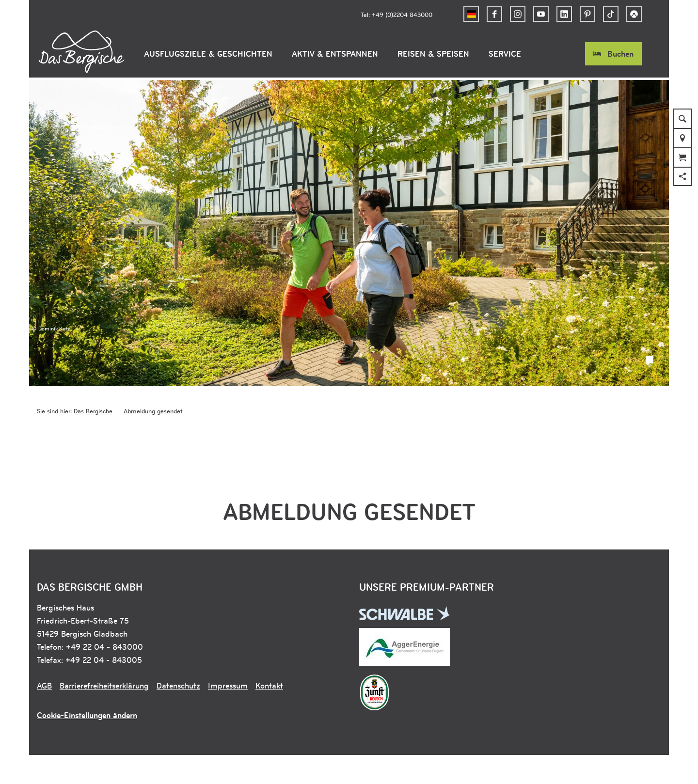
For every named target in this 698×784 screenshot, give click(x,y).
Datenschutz (178, 686)
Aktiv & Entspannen (335, 54)
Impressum (228, 686)
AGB (44, 686)
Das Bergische (93, 411)
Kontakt (269, 686)
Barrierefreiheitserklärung (104, 686)
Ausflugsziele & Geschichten (208, 54)
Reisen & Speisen (433, 54)
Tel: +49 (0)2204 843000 (397, 14)
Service (505, 54)
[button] (494, 14)
